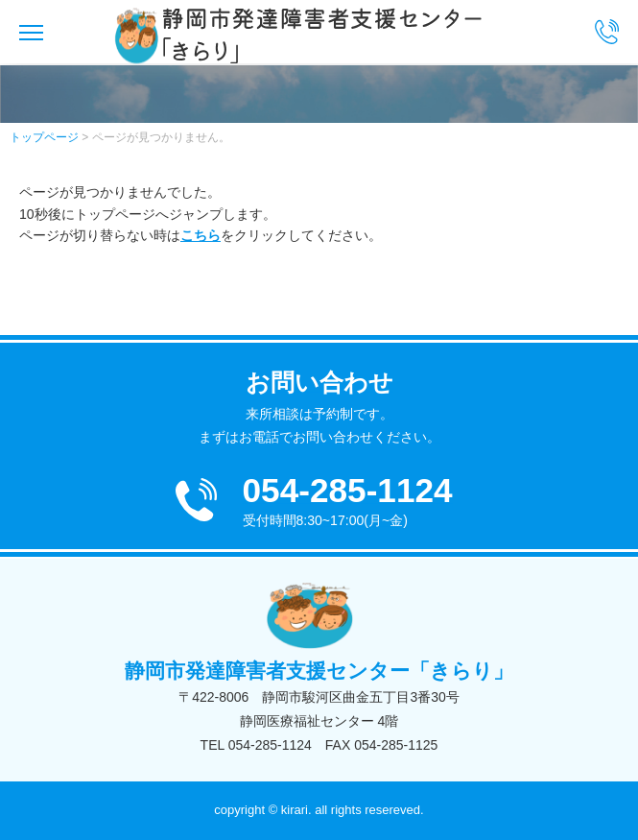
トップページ (44, 137)
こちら (201, 235)
